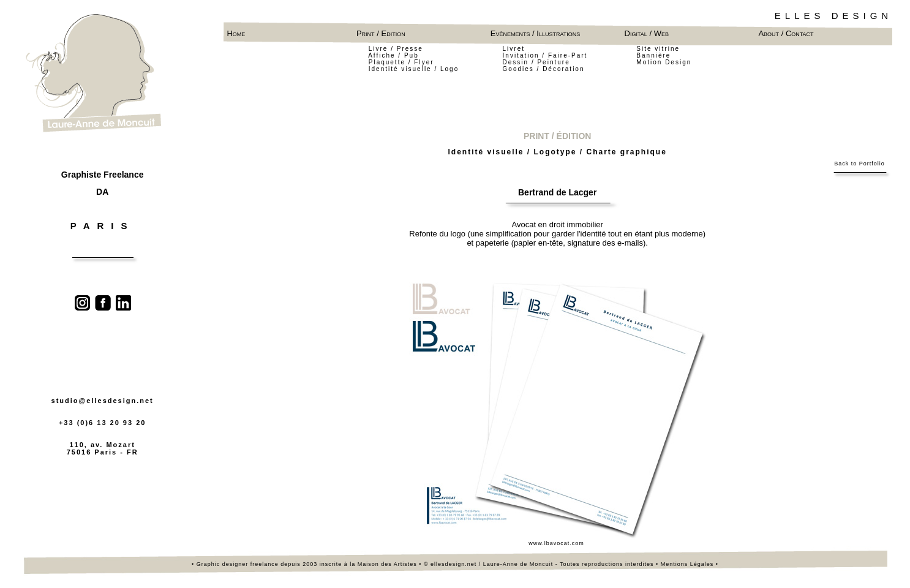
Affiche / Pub (395, 55)
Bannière (653, 55)
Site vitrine (658, 49)
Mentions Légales (687, 564)
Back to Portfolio (859, 164)
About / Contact (786, 33)
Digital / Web (647, 33)
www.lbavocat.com (557, 543)
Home (236, 33)
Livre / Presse (396, 49)
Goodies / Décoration (544, 69)
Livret (514, 49)
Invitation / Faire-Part (545, 55)
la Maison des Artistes (384, 564)
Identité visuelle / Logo (414, 69)
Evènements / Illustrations (538, 33)
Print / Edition (381, 33)
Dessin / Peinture (536, 62)
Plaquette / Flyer (401, 62)
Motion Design (664, 62)
